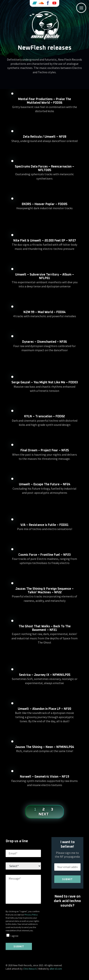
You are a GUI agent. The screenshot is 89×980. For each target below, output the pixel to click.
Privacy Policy (31, 915)
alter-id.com (56, 969)
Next (44, 814)
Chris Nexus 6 (30, 969)
